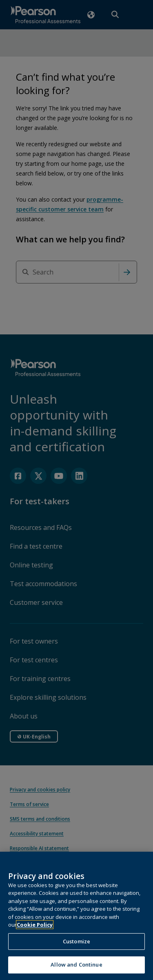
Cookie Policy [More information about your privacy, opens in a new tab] (35, 935)
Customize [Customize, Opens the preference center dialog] (76, 951)
